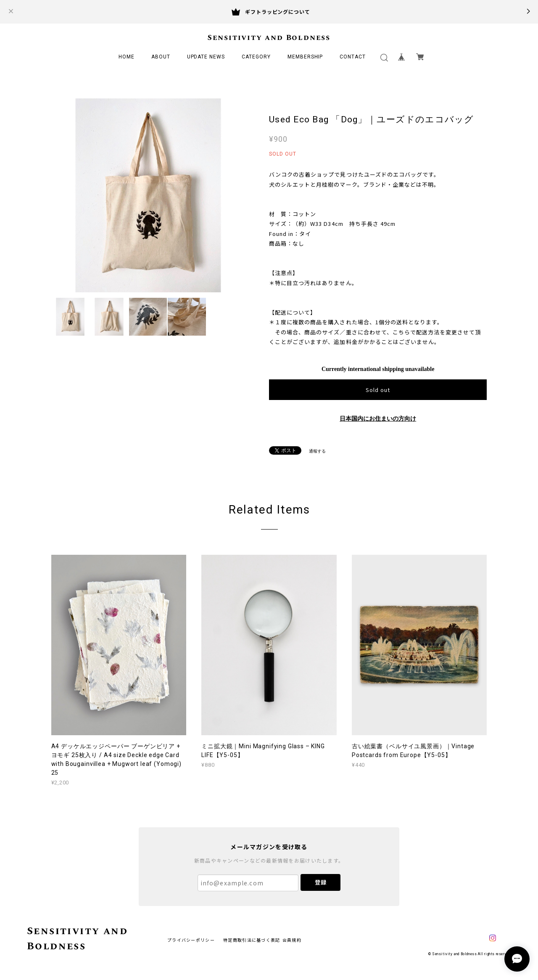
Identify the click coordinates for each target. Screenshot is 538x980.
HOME (127, 57)
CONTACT (353, 57)
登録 (321, 882)
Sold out (378, 390)
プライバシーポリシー (191, 940)
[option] (148, 195)
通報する (317, 451)
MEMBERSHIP (305, 57)
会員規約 (292, 940)
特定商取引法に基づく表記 (252, 940)
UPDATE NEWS (206, 57)
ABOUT (161, 57)
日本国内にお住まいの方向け (378, 419)
